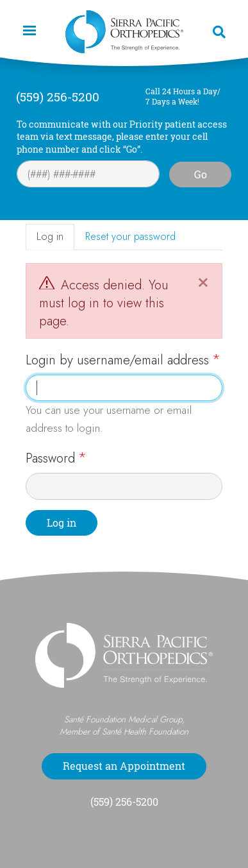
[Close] (203, 281)
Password (50, 458)
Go (201, 174)
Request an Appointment (124, 766)
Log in (50, 236)
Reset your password (130, 236)
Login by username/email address (117, 360)
